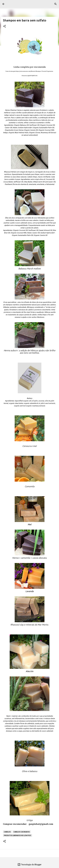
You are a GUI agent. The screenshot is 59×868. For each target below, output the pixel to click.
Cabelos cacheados (22, 832)
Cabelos (7, 832)
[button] (4, 26)
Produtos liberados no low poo (18, 835)
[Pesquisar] (56, 4)
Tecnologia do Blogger (29, 865)
